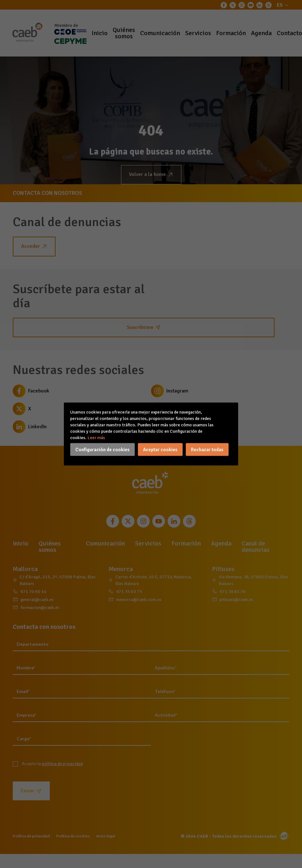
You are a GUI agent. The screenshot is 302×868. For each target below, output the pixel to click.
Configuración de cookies (102, 450)
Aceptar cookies (160, 450)
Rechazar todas (207, 450)
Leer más (96, 438)
